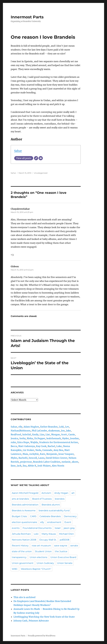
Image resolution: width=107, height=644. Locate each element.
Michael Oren (66, 534)
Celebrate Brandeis (50, 516)
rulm (13, 442)
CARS (33, 516)
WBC (15, 569)
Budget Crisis (19, 516)
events (16, 528)
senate (74, 546)
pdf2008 (65, 540)
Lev (67, 427)
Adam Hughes (31, 427)
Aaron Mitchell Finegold (25, 493)
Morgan (56, 434)
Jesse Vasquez (66, 454)
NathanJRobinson (21, 431)
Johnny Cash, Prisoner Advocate (31, 621)
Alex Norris (58, 466)
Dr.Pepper (40, 438)
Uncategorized (41, 173)
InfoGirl (27, 434)
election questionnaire (24, 522)
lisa (25, 466)
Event (68, 522)
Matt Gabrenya (27, 446)
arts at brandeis (20, 499)
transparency (19, 557)
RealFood (16, 434)
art (73, 493)
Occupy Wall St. (48, 540)
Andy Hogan (61, 493)
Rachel (51, 446)
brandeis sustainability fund (54, 511)
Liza (42, 434)
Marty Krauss (49, 534)
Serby (23, 438)
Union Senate (65, 563)
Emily (35, 434)
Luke (59, 446)
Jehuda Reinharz (21, 534)
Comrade (47, 450)
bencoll (33, 458)
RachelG (23, 458)
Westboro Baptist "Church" (36, 569)
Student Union (43, 551)
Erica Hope (23, 442)
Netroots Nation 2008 (24, 540)
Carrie (72, 434)
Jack (19, 466)
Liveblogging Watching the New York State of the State (44, 617)
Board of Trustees (42, 499)
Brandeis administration (25, 505)
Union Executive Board (63, 557)
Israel (58, 528)
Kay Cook (41, 446)
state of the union (22, 551)
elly (20, 427)
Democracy (70, 516)
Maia (25, 454)
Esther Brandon (49, 427)
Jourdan (74, 438)
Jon (63, 431)
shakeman (54, 431)
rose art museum (41, 546)
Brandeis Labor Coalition (47, 462)
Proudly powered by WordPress (42, 636)
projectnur (26, 462)
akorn (75, 462)
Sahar (18, 151)
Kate (43, 454)
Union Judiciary (45, 563)
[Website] (36, 158)
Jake (68, 431)
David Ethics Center (56, 458)
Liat (48, 434)
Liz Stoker (28, 450)
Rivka (30, 438)
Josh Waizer (44, 466)
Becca (14, 446)
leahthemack (54, 438)
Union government (23, 563)
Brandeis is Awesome (24, 511)
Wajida (34, 442)
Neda (38, 450)
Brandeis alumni (51, 505)
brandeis (60, 499)
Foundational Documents (37, 528)
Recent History (20, 546)
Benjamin (52, 454)
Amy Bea (58, 450)
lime (13, 466)
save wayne (61, 546)
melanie (66, 462)
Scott (64, 434)
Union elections (38, 557)
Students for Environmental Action (59, 442)
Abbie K (32, 466)
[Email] (41, 158)
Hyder (65, 438)
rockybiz (34, 454)
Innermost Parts (27, 17)
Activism (46, 493)
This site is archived (24, 597)
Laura (41, 458)
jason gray (69, 528)
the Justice (61, 551)
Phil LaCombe (39, 431)
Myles (14, 458)
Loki (61, 427)
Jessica (14, 438)
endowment (54, 522)
